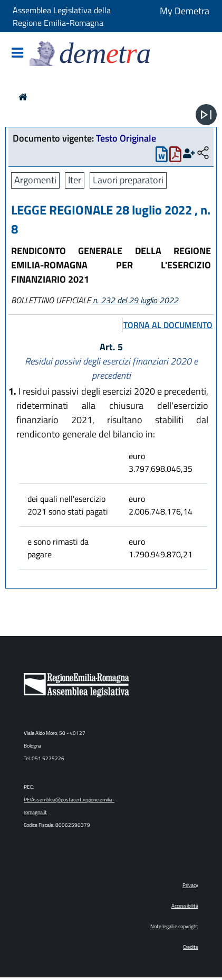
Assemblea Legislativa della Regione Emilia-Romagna (62, 16)
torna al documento (168, 325)
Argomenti (35, 180)
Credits (191, 947)
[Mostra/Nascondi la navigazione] (17, 54)
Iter (75, 180)
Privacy (190, 885)
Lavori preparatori (128, 180)
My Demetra (185, 11)
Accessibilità (185, 906)
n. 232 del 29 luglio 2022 (134, 300)
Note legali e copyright (174, 926)
